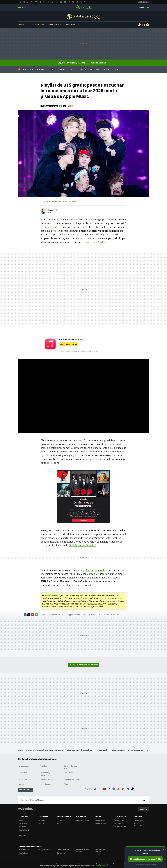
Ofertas (22, 25)
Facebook (61, 106)
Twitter (64, 106)
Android (115, 69)
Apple (70, 615)
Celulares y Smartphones (47, 774)
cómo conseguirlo (94, 242)
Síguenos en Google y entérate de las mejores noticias (82, 63)
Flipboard (68, 106)
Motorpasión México (100, 851)
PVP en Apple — (68, 344)
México (21, 784)
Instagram (143, 25)
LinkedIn (128, 788)
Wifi (91, 69)
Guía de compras (37, 25)
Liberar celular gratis (136, 750)
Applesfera (23, 827)
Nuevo (142, 7)
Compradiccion (120, 827)
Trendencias (119, 820)
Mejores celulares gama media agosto (49, 750)
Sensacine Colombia (61, 854)
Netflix (98, 69)
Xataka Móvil (23, 823)
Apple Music (82, 615)
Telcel (66, 784)
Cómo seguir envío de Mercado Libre (80, 750)
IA (48, 69)
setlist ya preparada (94, 570)
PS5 (54, 69)
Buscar (144, 800)
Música (116, 615)
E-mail (72, 106)
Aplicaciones (69, 773)
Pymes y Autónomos (138, 824)
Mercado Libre (55, 25)
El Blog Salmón (139, 820)
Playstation (63, 69)
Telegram (147, 25)
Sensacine (61, 820)
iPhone (106, 69)
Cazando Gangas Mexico (70, 767)
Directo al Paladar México (83, 851)
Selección (83, 17)
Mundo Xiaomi (24, 835)
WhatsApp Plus (103, 750)
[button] (52, 210)
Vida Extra (42, 823)
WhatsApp (40, 69)
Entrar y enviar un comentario (85, 665)
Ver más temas (25, 790)
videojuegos (46, 784)
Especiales (23, 773)
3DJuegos (42, 820)
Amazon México (73, 25)
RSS (118, 788)
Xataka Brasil (24, 853)
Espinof (60, 823)
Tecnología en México (72, 779)
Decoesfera (119, 823)
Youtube (104, 788)
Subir (142, 809)
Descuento (105, 615)
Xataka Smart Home (24, 831)
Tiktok (139, 25)
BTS (63, 615)
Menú (25, 7)
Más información (101, 866)
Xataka (21, 820)
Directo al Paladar (83, 820)
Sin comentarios (51, 106)
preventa (52, 227)
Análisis (44, 766)
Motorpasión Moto (102, 823)
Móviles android (47, 779)
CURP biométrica (119, 750)
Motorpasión (100, 820)
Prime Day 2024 (25, 779)
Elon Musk (82, 69)
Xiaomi (73, 69)
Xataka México (83, 7)
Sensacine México (64, 850)
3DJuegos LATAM (44, 850)
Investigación (24, 766)
